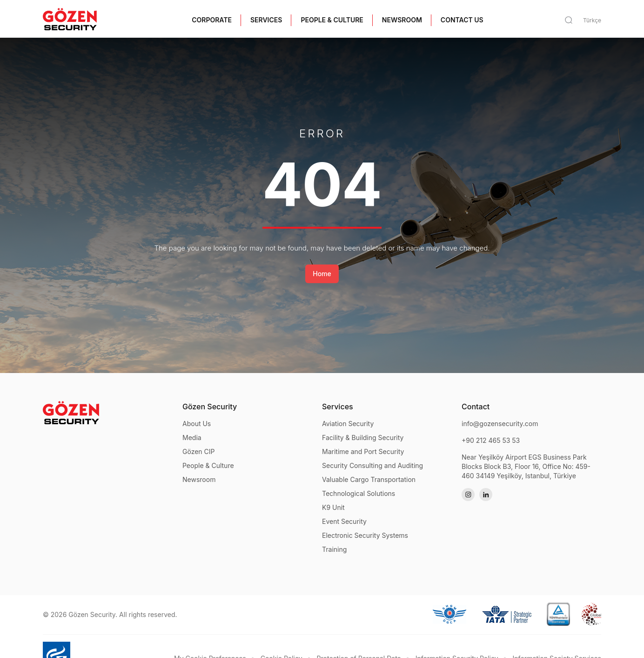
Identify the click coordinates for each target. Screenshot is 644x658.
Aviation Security (348, 424)
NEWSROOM (402, 20)
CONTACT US (462, 20)
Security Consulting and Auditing (372, 465)
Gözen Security (210, 407)
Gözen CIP (198, 451)
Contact (476, 407)
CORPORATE (212, 20)
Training (334, 549)
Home (322, 274)
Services (338, 407)
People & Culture (208, 465)
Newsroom (199, 479)
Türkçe (592, 20)
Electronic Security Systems (365, 535)
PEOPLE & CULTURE (332, 20)
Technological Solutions (359, 493)
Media (192, 438)
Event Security (344, 521)
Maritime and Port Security (363, 451)
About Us (197, 424)
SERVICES (266, 20)
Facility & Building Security (363, 438)
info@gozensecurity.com (500, 424)
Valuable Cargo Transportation (369, 479)
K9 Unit (333, 507)
